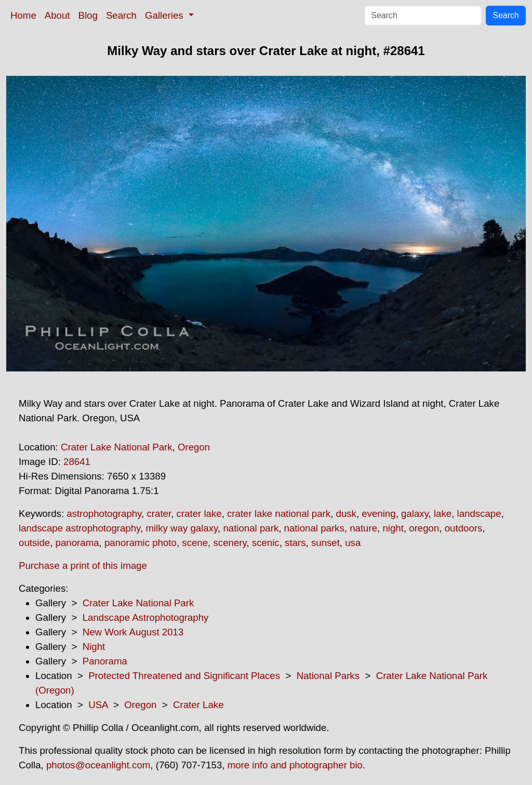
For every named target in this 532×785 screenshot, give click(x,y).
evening (378, 514)
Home (23, 15)
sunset (325, 543)
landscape (479, 514)
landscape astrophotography (79, 528)
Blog (88, 15)
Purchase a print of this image (83, 566)
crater (159, 514)
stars (295, 543)
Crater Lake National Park (117, 447)
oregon (424, 528)
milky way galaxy (182, 528)
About (57, 15)
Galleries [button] (165, 15)
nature (363, 528)
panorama (77, 543)
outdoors (464, 528)
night (393, 528)
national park (251, 528)
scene (195, 543)
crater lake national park (279, 514)
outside (34, 543)
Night (94, 647)
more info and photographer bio (295, 765)
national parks (314, 528)
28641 (77, 462)
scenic (266, 543)
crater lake (199, 514)
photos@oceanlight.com (98, 765)
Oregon (194, 447)
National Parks (328, 676)
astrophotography (104, 514)
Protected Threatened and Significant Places (184, 676)
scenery (230, 543)
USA (98, 705)
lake (443, 514)
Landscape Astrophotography (146, 617)
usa (353, 543)
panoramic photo (141, 543)
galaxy (415, 514)
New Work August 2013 (133, 632)
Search (121, 15)
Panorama (105, 661)
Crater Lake (198, 705)
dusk (346, 514)
